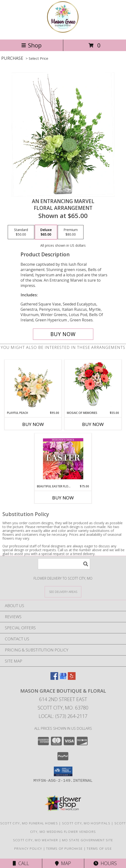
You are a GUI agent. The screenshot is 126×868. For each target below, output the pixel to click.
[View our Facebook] (54, 678)
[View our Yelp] (72, 678)
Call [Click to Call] (21, 863)
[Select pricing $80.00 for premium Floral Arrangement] (71, 232)
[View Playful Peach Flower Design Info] (33, 385)
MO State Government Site (87, 840)
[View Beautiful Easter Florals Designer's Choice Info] (63, 459)
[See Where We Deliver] (63, 592)
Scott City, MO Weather (36, 840)
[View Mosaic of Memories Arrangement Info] (93, 385)
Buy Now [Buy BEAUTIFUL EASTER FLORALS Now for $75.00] (63, 498)
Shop (31, 45)
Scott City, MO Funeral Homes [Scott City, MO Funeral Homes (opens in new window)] (29, 823)
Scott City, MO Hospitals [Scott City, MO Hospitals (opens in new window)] (86, 823)
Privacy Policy (28, 848)
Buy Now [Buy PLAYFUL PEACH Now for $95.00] (33, 424)
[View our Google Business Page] (63, 678)
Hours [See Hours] (105, 863)
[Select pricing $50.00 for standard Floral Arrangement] (21, 232)
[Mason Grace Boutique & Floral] (63, 32)
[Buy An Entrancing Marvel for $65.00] (63, 334)
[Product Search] (64, 564)
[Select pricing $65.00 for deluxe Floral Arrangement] (46, 232)
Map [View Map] (63, 863)
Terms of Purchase (64, 848)
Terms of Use (99, 848)
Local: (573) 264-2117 (63, 716)
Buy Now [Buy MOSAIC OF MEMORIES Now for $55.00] (93, 424)
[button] (63, 771)
